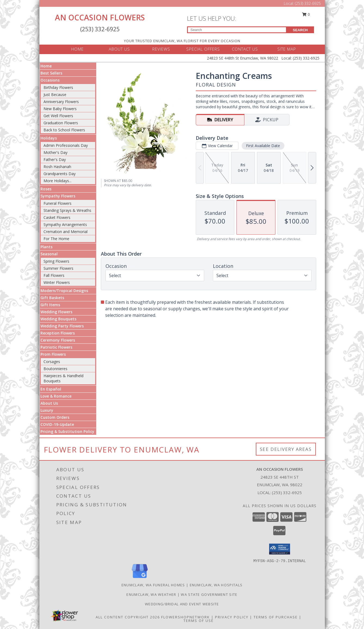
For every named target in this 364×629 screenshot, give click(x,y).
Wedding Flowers (56, 312)
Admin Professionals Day (66, 145)
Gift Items (50, 305)
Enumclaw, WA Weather (151, 594)
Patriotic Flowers (56, 347)
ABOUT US (119, 49)
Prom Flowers (53, 354)
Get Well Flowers (58, 116)
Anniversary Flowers (61, 102)
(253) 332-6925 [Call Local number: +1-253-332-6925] (308, 3)
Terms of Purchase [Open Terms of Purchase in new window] (276, 617)
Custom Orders (55, 417)
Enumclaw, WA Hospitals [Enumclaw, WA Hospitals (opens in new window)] (216, 585)
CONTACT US (245, 49)
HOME (77, 49)
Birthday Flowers (58, 87)
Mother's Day (55, 152)
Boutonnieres (55, 369)
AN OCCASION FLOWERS (100, 17)
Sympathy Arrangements (65, 224)
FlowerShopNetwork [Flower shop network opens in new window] (186, 617)
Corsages (52, 362)
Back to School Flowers (64, 130)
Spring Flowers (56, 261)
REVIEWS (161, 49)
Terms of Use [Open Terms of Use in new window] (199, 621)
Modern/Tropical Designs (64, 291)
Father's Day (55, 159)
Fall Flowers (54, 275)
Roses (46, 189)
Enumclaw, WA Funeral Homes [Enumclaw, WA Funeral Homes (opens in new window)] (153, 585)
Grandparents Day (60, 174)
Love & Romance (56, 396)
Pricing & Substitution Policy (67, 431)
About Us (49, 403)
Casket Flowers (57, 217)
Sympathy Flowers (58, 196)
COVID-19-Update (57, 424)
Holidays (49, 138)
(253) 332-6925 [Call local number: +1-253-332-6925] (287, 492)
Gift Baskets (52, 298)
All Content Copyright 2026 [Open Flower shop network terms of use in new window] (128, 617)
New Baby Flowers (60, 109)
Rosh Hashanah (57, 167)
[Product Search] (237, 30)
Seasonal (49, 254)
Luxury (47, 410)
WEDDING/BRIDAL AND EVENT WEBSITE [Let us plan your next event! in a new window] (182, 604)
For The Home (56, 239)
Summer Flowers (58, 268)
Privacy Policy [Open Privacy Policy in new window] (232, 617)
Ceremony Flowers (58, 340)
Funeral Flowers (57, 203)
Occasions (50, 80)
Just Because (55, 94)
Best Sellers (51, 73)
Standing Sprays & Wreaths (67, 210)
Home (46, 66)
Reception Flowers (58, 333)
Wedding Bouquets (58, 319)
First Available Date (263, 146)
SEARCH (300, 30)
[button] (280, 549)
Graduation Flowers (61, 123)
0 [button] (306, 14)
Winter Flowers (57, 282)
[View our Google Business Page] (140, 578)
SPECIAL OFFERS (203, 49)
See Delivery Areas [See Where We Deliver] (286, 449)
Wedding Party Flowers (62, 326)
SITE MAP (287, 49)
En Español (51, 389)
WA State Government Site (209, 594)
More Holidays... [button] (57, 181)
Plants (46, 247)
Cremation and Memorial (66, 232)
